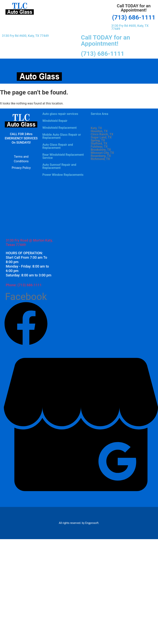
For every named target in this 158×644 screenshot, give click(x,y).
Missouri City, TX (102, 153)
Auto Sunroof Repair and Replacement (59, 166)
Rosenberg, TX (101, 156)
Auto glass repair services (60, 114)
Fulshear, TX (99, 147)
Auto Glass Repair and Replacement (58, 146)
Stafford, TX (99, 144)
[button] (74, 5)
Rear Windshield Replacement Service (63, 156)
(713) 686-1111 (134, 17)
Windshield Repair (55, 121)
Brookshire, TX (101, 150)
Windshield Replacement (60, 128)
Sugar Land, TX (101, 137)
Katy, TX (96, 128)
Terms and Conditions (21, 159)
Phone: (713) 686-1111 (24, 285)
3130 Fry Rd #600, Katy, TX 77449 (130, 27)
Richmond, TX (100, 159)
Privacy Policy (21, 168)
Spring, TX (98, 141)
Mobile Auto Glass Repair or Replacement (62, 136)
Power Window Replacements (63, 175)
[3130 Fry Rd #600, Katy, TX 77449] (29, 207)
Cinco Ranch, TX (102, 134)
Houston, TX (99, 131)
